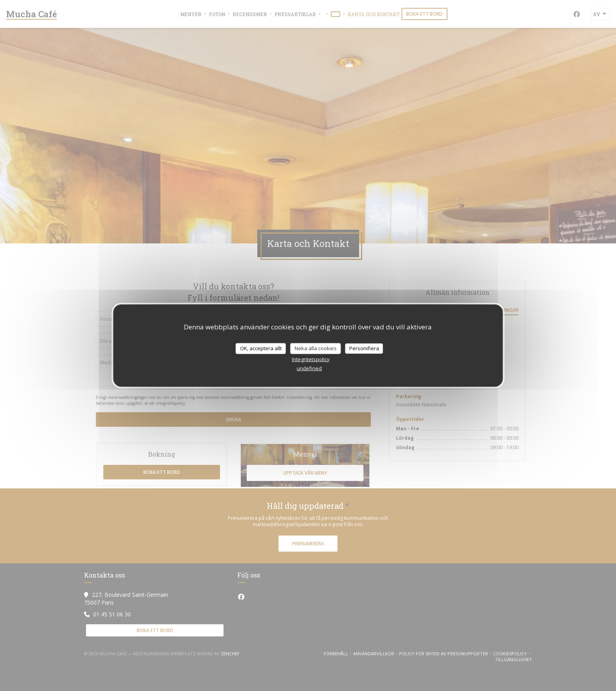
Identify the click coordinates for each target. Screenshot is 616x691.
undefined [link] (309, 368)
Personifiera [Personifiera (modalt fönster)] (364, 348)
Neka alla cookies (316, 348)
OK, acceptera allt (261, 348)
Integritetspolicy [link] (311, 359)
